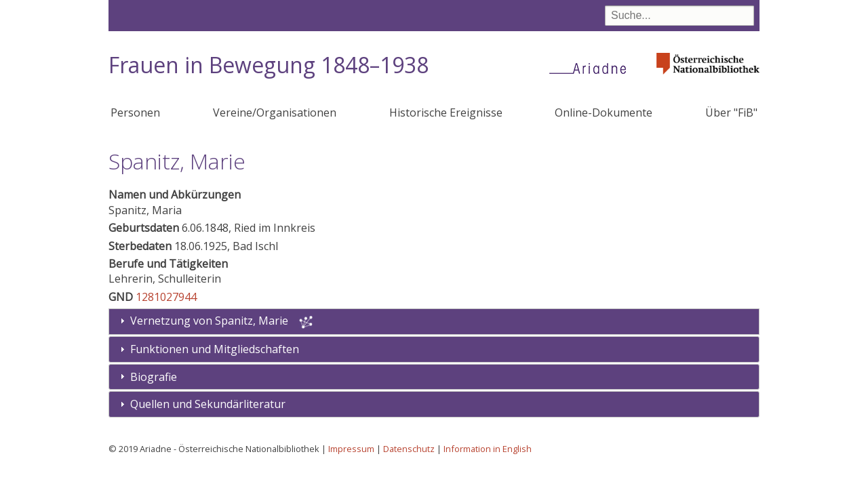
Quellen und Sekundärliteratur (208, 404)
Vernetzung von (211, 321)
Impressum (351, 449)
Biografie (154, 377)
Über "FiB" (731, 113)
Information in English (488, 449)
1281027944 (166, 297)
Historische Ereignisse (446, 113)
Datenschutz (409, 449)
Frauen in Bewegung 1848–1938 (269, 65)
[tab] (434, 349)
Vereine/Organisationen (275, 113)
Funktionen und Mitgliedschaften (215, 349)
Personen (135, 113)
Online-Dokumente (604, 113)
